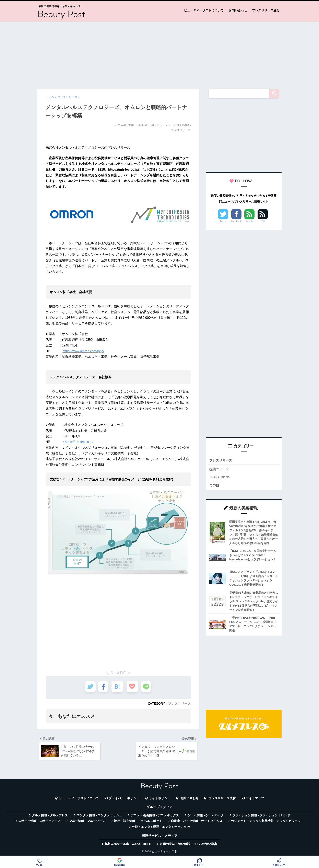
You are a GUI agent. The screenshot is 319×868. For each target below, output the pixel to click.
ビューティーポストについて (204, 10)
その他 (215, 486)
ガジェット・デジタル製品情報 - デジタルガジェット (267, 822)
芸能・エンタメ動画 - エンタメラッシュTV (161, 828)
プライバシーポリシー (124, 800)
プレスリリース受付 (266, 10)
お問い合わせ (238, 10)
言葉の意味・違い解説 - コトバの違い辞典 (188, 845)
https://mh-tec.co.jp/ (79, 442)
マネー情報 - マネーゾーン (87, 822)
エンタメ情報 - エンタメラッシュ (99, 817)
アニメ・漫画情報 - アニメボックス (155, 817)
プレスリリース (179, 704)
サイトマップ (255, 800)
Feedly (250, 221)
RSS (263, 221)
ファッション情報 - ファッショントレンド (261, 817)
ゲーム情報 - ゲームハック (206, 817)
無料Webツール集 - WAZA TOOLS (128, 845)
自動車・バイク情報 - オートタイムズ (197, 822)
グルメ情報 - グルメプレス (50, 817)
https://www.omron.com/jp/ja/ (83, 351)
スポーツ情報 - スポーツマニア (39, 822)
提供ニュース (220, 469)
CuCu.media (221, 477)
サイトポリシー (160, 800)
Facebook (236, 221)
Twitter (223, 221)
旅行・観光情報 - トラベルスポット (138, 822)
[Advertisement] (159, 53)
